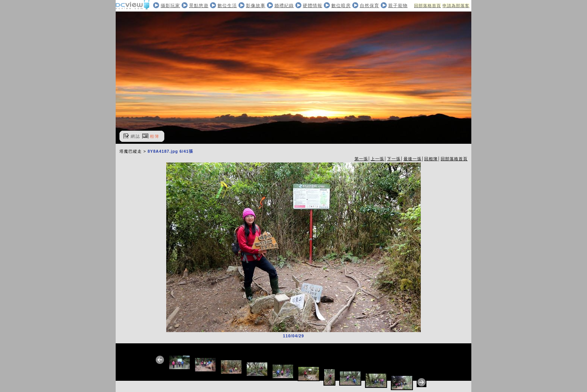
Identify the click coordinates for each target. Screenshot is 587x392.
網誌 (136, 136)
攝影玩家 (170, 6)
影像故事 (256, 6)
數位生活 (227, 6)
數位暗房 (341, 6)
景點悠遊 (199, 6)
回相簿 (431, 159)
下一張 (394, 159)
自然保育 (369, 6)
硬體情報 (313, 6)
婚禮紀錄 (284, 6)
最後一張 (413, 159)
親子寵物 (398, 6)
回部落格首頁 (428, 6)
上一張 (377, 159)
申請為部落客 (456, 6)
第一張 (361, 159)
